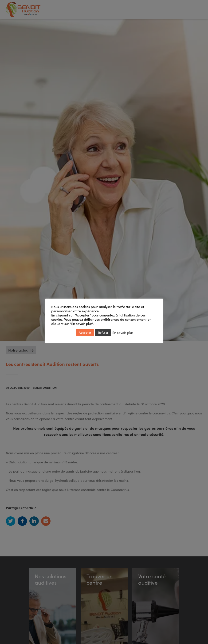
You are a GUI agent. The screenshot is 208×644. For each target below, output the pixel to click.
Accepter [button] (85, 332)
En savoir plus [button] (123, 332)
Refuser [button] (103, 332)
